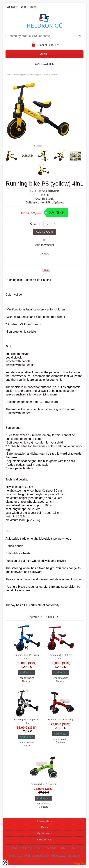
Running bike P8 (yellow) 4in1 (44, 75)
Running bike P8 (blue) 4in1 (27, 657)
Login (24, 7)
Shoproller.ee (80, 863)
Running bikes (21, 75)
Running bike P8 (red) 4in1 (60, 657)
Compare (44, 254)
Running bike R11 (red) (60, 720)
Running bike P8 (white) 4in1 (27, 721)
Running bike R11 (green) (44, 784)
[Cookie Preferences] (5, 863)
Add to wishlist (44, 245)
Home (8, 75)
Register (33, 7)
